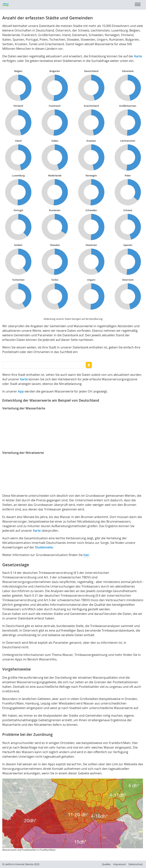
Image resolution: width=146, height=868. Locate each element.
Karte (138, 56)
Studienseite (44, 547)
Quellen (106, 864)
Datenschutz (136, 864)
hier (86, 555)
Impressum (120, 864)
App (21, 391)
